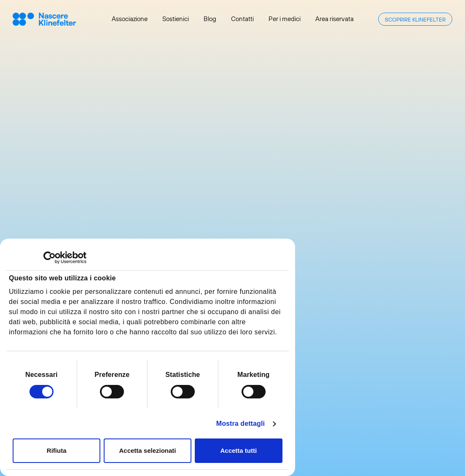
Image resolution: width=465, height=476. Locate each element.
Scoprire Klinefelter (415, 19)
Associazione (130, 19)
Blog (210, 19)
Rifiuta (57, 450)
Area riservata (335, 19)
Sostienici (176, 19)
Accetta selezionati (147, 450)
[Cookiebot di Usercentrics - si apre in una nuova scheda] (50, 258)
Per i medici (285, 19)
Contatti (242, 19)
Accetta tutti (238, 450)
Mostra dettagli (241, 424)
